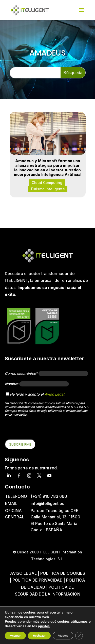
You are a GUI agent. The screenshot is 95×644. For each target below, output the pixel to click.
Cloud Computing (47, 183)
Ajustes (63, 636)
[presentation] (43, 429)
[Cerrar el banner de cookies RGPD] (79, 636)
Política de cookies (63, 573)
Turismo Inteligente (48, 189)
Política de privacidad (37, 580)
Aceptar (15, 636)
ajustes (44, 626)
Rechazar (39, 636)
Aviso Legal (54, 394)
